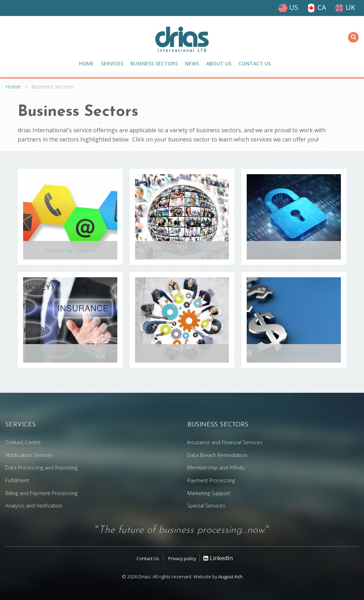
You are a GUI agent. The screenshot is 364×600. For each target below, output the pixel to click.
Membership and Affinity (182, 252)
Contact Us (255, 63)
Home (86, 63)
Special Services (182, 355)
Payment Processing (294, 355)
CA (317, 7)
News (192, 63)
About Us (219, 63)
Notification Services (29, 455)
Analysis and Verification (34, 506)
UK (345, 7)
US (288, 7)
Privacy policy (182, 558)
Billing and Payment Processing (41, 493)
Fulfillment (17, 480)
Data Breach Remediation (294, 252)
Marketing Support (70, 252)
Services (112, 63)
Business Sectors (154, 63)
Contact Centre (23, 442)
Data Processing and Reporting (41, 468)
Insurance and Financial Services (70, 355)
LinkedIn (218, 558)
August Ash (230, 577)
